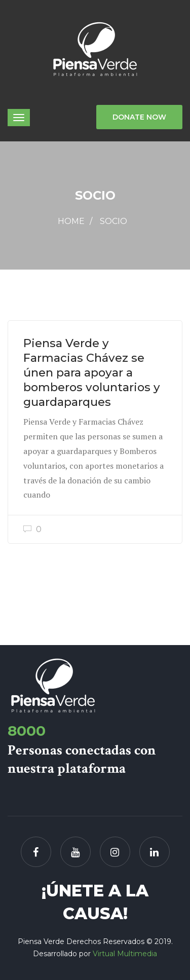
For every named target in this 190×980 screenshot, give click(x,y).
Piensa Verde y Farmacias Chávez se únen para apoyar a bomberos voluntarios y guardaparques (92, 372)
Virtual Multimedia (125, 954)
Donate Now (139, 117)
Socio (113, 221)
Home (71, 221)
